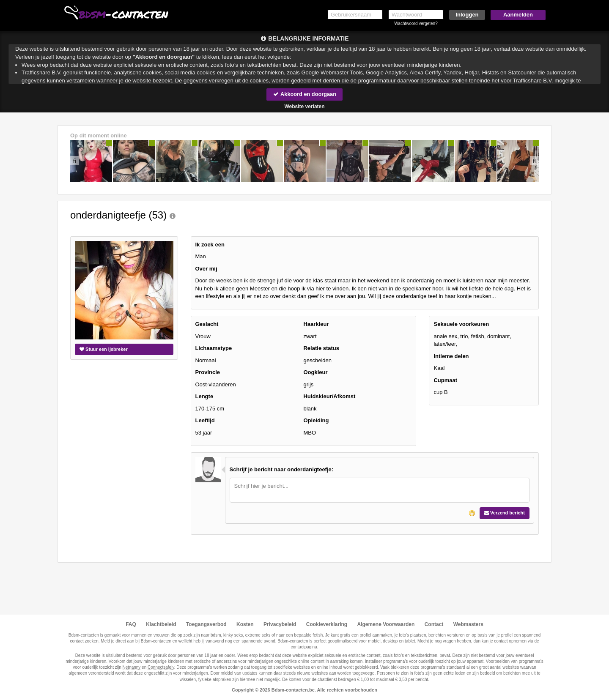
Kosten (245, 624)
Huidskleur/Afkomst (329, 397)
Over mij (206, 269)
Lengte (204, 397)
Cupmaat (445, 380)
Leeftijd (205, 421)
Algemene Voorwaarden (386, 624)
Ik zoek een (210, 245)
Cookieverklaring (327, 624)
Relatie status (321, 348)
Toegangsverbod (206, 624)
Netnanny (132, 667)
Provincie (208, 373)
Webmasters (468, 624)
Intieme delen (451, 356)
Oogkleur (315, 373)
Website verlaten (304, 107)
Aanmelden (518, 15)
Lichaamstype (214, 348)
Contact (434, 624)
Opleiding (316, 421)
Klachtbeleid (161, 624)
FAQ (131, 624)
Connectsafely (161, 667)
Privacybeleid (280, 624)
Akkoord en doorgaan (304, 94)
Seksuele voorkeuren (461, 324)
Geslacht (207, 324)
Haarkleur (316, 324)
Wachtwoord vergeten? (416, 23)
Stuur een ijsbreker (104, 349)
